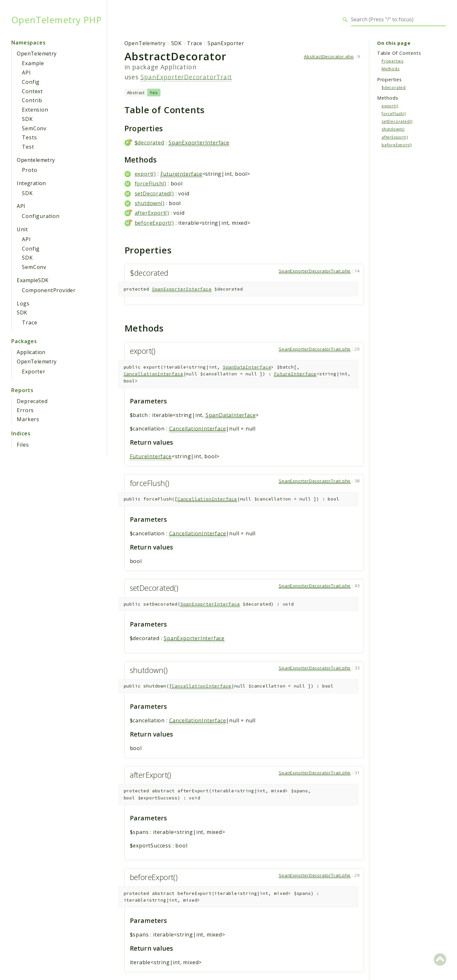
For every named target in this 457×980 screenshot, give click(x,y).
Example (33, 63)
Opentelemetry (36, 160)
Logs (23, 303)
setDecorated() (154, 193)
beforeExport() (154, 223)
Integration (31, 183)
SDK (27, 119)
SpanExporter (226, 43)
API (26, 73)
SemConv (34, 128)
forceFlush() (151, 183)
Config (31, 82)
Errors (25, 410)
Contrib (32, 100)
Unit (22, 229)
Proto (29, 170)
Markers (28, 419)
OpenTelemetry (37, 54)
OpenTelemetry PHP (57, 20)
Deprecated (32, 401)
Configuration (41, 216)
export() (145, 174)
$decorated (150, 143)
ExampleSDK (33, 280)
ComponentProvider (49, 290)
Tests (29, 137)
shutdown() (150, 203)
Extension (35, 110)
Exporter (34, 371)
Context (32, 91)
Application (31, 352)
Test (28, 147)
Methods (391, 69)
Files (23, 445)
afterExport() (152, 213)
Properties (393, 61)
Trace (29, 322)
